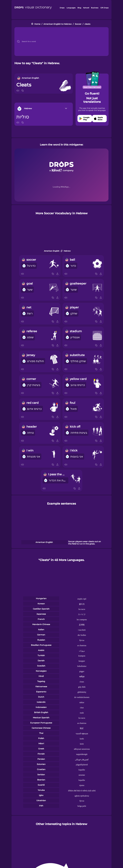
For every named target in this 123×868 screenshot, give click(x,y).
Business (95, 8)
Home (37, 24)
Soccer (78, 24)
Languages (71, 8)
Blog (79, 8)
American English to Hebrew (58, 24)
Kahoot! (86, 8)
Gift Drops (105, 8)
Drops (62, 8)
